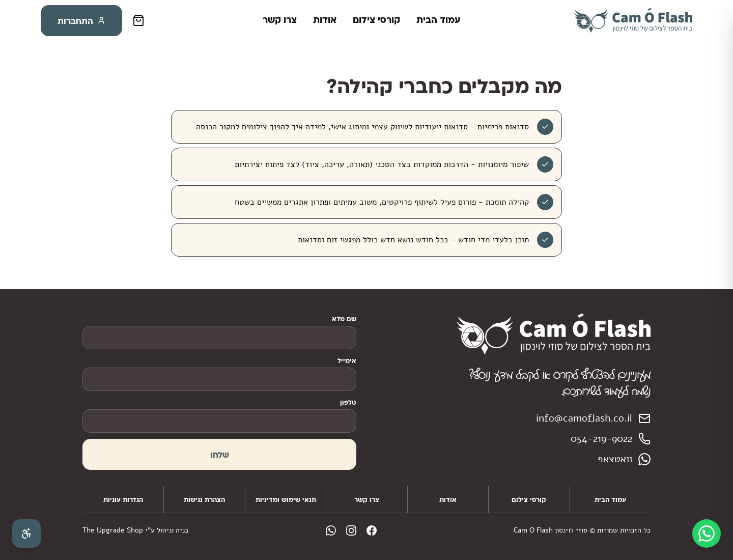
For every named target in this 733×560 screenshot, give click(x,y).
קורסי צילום (376, 19)
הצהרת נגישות (204, 499)
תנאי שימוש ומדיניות (286, 499)
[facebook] (372, 530)
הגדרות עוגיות (123, 499)
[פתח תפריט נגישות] (26, 534)
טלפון (348, 402)
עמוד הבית (438, 19)
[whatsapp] (331, 530)
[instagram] (351, 530)
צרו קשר (280, 19)
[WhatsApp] (707, 534)
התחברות (81, 21)
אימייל (347, 360)
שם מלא (344, 319)
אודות (325, 19)
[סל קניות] (138, 20)
